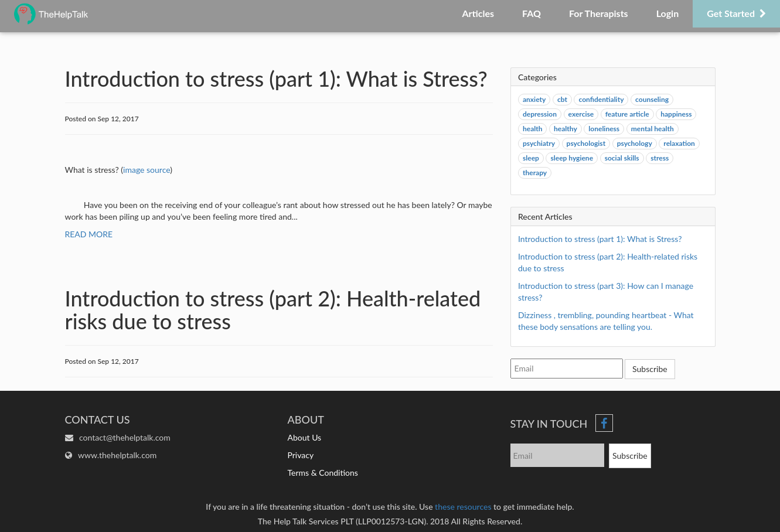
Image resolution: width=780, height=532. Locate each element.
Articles (478, 13)
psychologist (586, 143)
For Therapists (599, 13)
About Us (305, 437)
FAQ (532, 13)
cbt (562, 99)
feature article (627, 114)
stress (660, 158)
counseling (652, 99)
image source (147, 170)
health (532, 129)
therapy (535, 173)
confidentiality (601, 99)
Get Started (736, 13)
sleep (531, 158)
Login (668, 13)
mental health (653, 129)
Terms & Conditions (323, 473)
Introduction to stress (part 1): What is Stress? (600, 239)
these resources (463, 507)
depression (540, 114)
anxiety (534, 99)
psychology (635, 143)
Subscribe (650, 369)
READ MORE (89, 234)
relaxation (679, 143)
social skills (622, 158)
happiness (676, 114)
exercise (581, 114)
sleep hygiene (572, 158)
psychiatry (539, 143)
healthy (566, 129)
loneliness (604, 129)
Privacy (301, 455)
